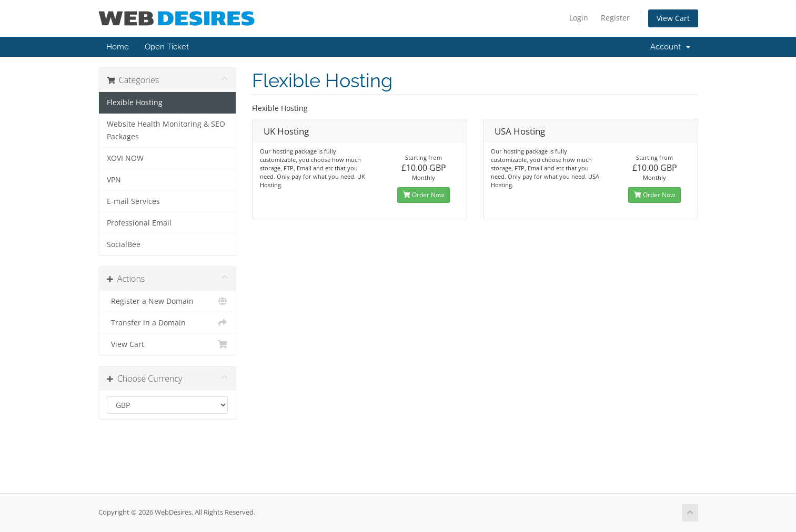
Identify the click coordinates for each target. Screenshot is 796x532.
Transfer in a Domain (168, 323)
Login (579, 18)
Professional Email (139, 223)
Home (118, 47)
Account (670, 47)
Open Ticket (167, 47)
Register (615, 18)
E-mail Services (133, 201)
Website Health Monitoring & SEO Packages (166, 130)
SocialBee (124, 244)
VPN (114, 180)
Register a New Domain (168, 301)
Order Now (424, 195)
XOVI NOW (125, 158)
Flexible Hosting (135, 103)
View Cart (673, 18)
